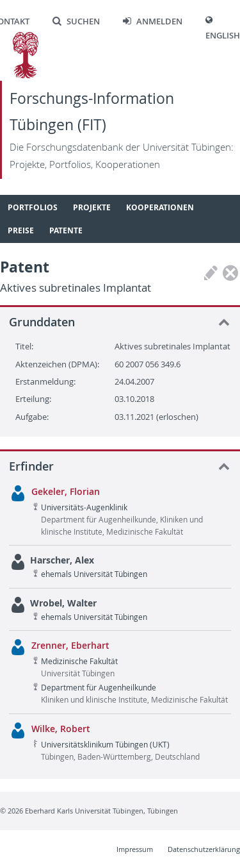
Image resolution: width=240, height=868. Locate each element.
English (223, 36)
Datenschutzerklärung (204, 849)
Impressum (135, 849)
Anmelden (153, 21)
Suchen (76, 21)
